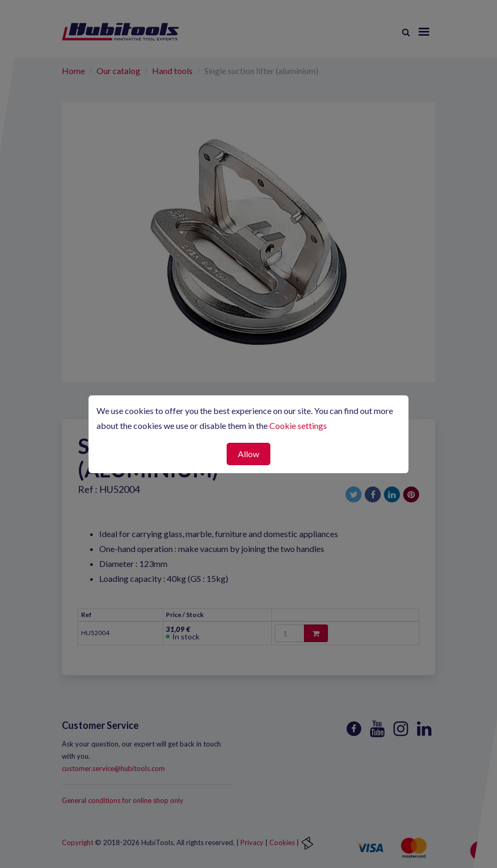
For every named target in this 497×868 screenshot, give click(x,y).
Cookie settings (298, 425)
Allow (248, 454)
